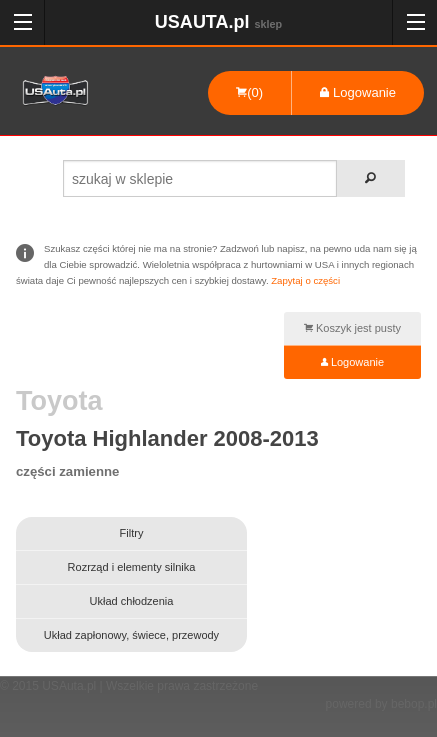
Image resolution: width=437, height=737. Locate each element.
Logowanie (358, 92)
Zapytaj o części (305, 280)
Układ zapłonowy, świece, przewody (131, 635)
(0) (249, 92)
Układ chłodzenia (132, 601)
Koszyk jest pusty (352, 328)
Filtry (132, 533)
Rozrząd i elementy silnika (132, 567)
